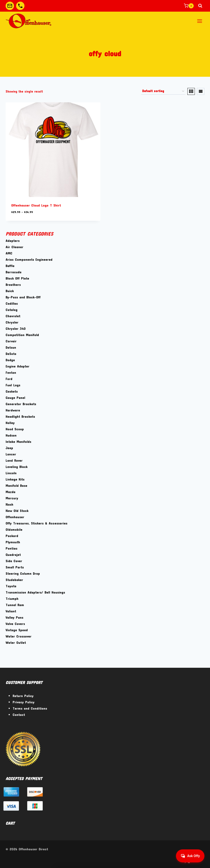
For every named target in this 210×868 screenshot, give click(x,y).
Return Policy (23, 696)
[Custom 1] (10, 6)
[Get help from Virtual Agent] (190, 856)
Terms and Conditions (30, 708)
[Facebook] (175, 860)
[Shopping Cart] (189, 6)
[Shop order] (163, 91)
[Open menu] (200, 21)
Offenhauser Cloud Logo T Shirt (36, 205)
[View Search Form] (200, 6)
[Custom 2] (20, 6)
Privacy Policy (24, 702)
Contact (19, 714)
